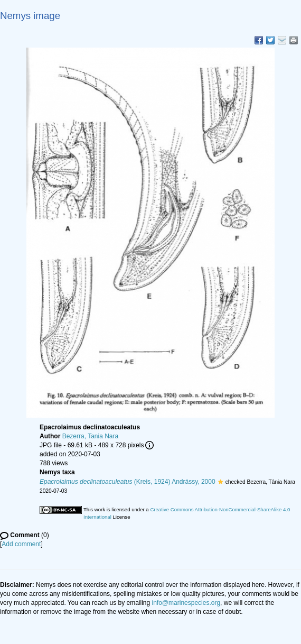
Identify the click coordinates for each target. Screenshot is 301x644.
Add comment (21, 544)
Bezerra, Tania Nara (91, 436)
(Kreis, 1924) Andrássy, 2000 (128, 482)
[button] (220, 482)
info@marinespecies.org (186, 603)
